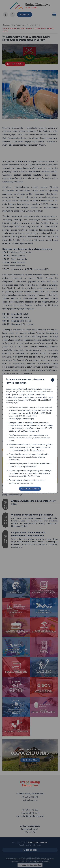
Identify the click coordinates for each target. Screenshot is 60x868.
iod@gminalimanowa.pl (30, 431)
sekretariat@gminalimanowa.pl (21, 419)
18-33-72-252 (26, 416)
